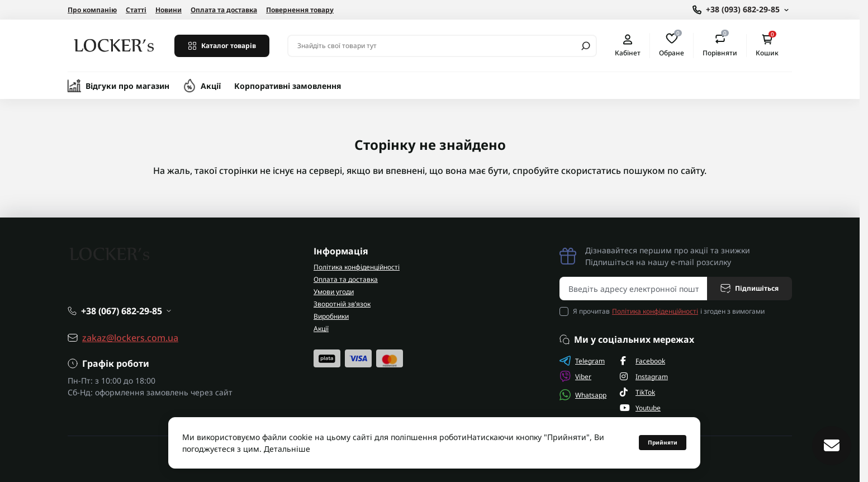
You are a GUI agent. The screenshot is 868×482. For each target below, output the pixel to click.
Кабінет (628, 46)
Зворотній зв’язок (342, 304)
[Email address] (634, 289)
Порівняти (720, 45)
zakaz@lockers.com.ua (130, 338)
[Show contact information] (741, 10)
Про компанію (92, 10)
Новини (169, 10)
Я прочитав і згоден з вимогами (669, 311)
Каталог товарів (222, 46)
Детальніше (287, 449)
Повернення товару (300, 10)
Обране (672, 45)
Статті (136, 10)
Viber (575, 376)
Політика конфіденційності (357, 267)
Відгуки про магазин (127, 86)
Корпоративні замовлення (288, 86)
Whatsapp (583, 395)
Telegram (582, 361)
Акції (211, 86)
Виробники (331, 316)
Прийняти (663, 442)
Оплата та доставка (224, 10)
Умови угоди (334, 292)
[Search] (586, 46)
